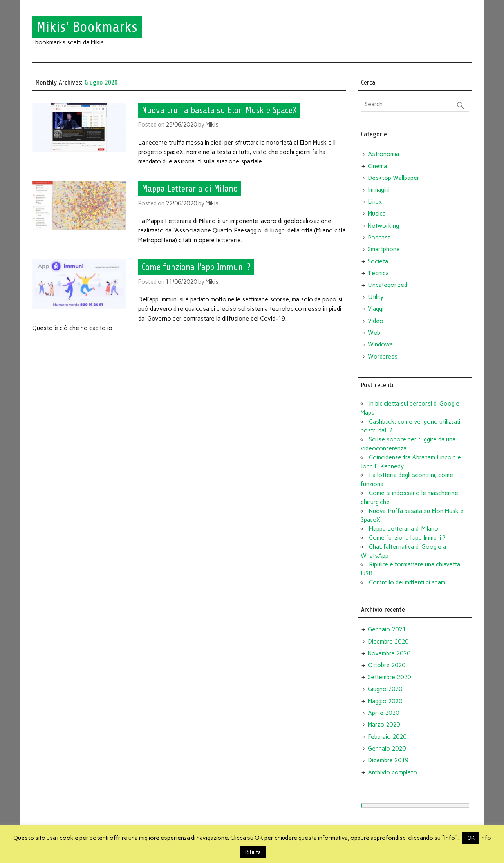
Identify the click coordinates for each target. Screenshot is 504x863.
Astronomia (383, 154)
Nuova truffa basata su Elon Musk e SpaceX (219, 110)
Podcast (379, 238)
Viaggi (376, 309)
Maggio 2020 (385, 701)
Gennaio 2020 (387, 749)
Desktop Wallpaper (394, 178)
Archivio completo (392, 772)
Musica (377, 214)
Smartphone (384, 249)
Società (378, 261)
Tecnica (378, 273)
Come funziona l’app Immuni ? (196, 267)
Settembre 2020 (389, 677)
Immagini (379, 190)
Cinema (377, 166)
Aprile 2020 (383, 713)
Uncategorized (387, 285)
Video (376, 321)
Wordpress (383, 357)
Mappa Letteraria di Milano (190, 189)
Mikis (212, 125)
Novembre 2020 (389, 653)
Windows (380, 344)
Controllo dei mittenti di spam (407, 582)
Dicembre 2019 (388, 760)
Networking (383, 226)
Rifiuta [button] (253, 852)
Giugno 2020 (385, 689)
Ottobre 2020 (387, 665)
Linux (375, 202)
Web (374, 333)
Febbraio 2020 (387, 737)
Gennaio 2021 (387, 629)
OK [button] (471, 838)
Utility (376, 297)
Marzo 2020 (384, 725)
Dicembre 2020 (388, 642)
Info (486, 838)
